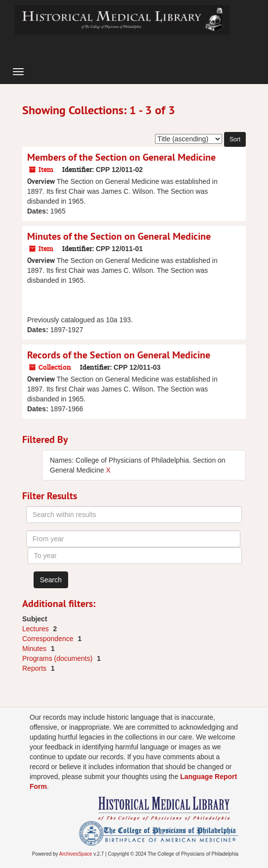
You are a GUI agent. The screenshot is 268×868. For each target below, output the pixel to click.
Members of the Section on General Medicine (121, 157)
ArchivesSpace (76, 854)
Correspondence (49, 639)
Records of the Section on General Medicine (119, 355)
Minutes (35, 649)
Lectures (37, 629)
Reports (35, 668)
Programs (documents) (58, 658)
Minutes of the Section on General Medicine (119, 236)
